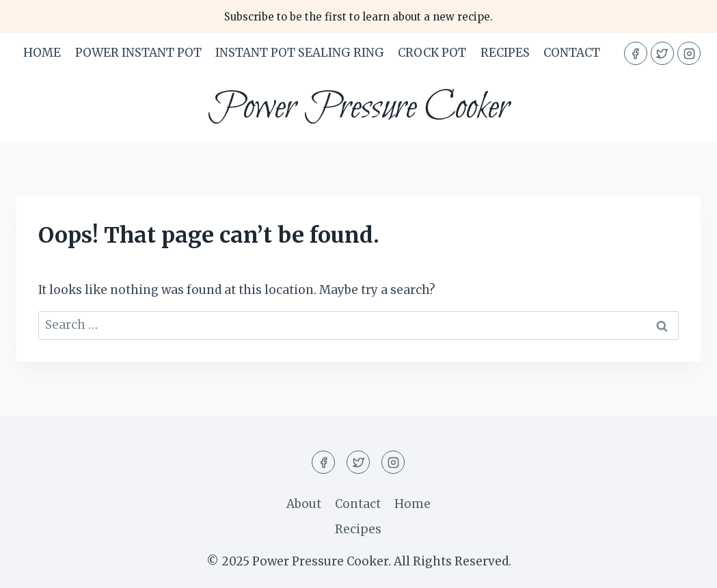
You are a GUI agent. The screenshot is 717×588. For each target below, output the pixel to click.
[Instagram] (689, 53)
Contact (572, 53)
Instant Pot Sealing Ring (300, 53)
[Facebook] (636, 53)
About (304, 504)
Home (42, 53)
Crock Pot (432, 53)
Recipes (505, 53)
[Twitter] (662, 53)
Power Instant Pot (138, 53)
